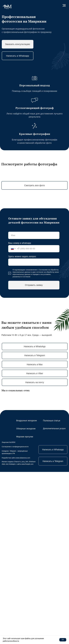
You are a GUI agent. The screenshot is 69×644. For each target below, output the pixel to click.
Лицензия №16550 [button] (9, 614)
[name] (34, 407)
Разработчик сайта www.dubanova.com (16, 630)
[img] (7, 7)
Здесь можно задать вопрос (22, 429)
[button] (18, 44)
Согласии (26, 449)
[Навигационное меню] (64, 5)
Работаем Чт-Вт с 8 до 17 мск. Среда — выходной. (27, 507)
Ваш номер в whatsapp (20, 415)
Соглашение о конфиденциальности (15, 619)
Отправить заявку (34, 457)
